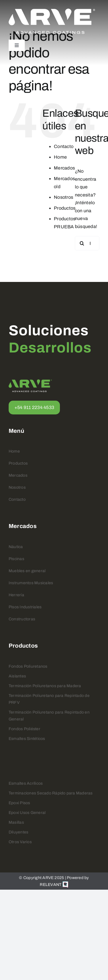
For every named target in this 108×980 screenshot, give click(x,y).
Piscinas (16, 559)
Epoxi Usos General (27, 813)
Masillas (16, 822)
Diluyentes (18, 832)
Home (60, 157)
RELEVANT (54, 885)
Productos (65, 208)
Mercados (64, 168)
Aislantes (17, 676)
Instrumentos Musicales (31, 583)
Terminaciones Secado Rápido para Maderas (51, 793)
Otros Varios (20, 842)
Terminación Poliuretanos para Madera (45, 686)
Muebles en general (27, 571)
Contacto (64, 146)
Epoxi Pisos (19, 803)
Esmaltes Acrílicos (26, 783)
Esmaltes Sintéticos (27, 739)
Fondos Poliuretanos (28, 666)
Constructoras (22, 619)
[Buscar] (82, 243)
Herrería (16, 595)
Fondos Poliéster (24, 729)
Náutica (16, 547)
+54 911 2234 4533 (34, 407)
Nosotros (64, 197)
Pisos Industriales (25, 607)
